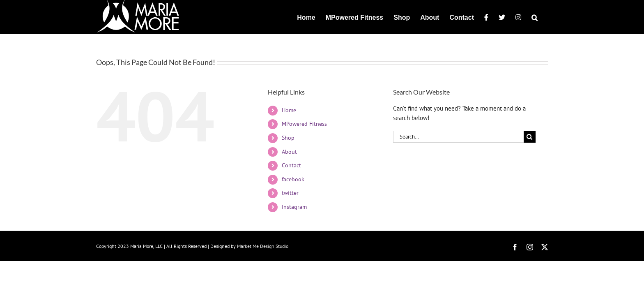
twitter (290, 193)
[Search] (530, 137)
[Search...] (458, 137)
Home (289, 110)
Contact (291, 165)
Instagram (294, 207)
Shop (288, 138)
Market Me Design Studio (263, 246)
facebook (293, 179)
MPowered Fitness (304, 124)
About (289, 152)
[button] (545, 17)
